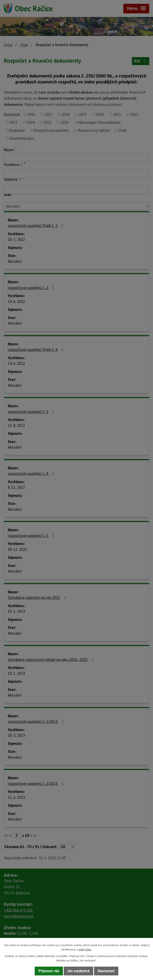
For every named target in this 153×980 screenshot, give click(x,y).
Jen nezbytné (78, 971)
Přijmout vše (49, 971)
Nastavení (106, 971)
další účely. (85, 949)
